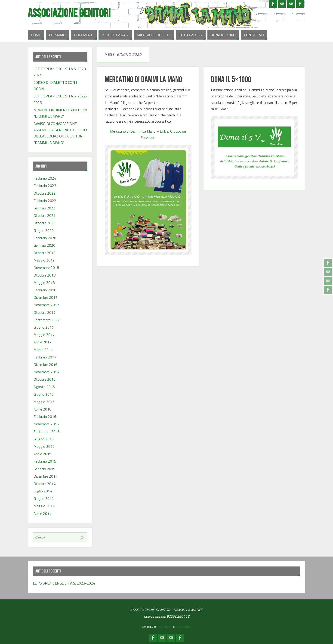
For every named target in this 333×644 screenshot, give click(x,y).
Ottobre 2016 (45, 379)
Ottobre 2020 (45, 223)
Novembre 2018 (46, 268)
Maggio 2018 (44, 283)
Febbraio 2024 (45, 178)
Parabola (165, 627)
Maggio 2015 (44, 446)
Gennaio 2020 (44, 245)
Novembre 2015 (46, 424)
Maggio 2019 (44, 260)
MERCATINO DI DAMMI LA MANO (143, 79)
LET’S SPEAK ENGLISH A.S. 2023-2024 (64, 583)
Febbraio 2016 (45, 417)
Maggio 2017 (44, 335)
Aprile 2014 (42, 513)
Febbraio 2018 (45, 290)
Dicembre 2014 (45, 476)
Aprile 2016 (42, 409)
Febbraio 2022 (45, 201)
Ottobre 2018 (45, 275)
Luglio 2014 (43, 491)
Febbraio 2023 (45, 186)
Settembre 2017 (47, 320)
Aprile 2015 (42, 454)
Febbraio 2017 (45, 357)
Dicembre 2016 (45, 364)
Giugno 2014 (44, 498)
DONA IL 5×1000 (231, 79)
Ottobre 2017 (45, 312)
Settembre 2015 (47, 432)
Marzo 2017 (43, 350)
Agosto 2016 (44, 387)
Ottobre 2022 (45, 193)
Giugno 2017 (44, 327)
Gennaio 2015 (44, 469)
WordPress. (184, 627)
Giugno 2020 (44, 230)
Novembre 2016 (46, 372)
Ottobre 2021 (45, 215)
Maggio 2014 (44, 506)
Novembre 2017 (46, 305)
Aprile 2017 (42, 342)
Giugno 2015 (44, 439)
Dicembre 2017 (45, 297)
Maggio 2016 (44, 402)
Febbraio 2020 (45, 238)
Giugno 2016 (44, 394)
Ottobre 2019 (45, 253)
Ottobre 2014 (45, 484)
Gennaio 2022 (44, 208)
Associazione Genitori (69, 13)
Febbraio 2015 (45, 461)
